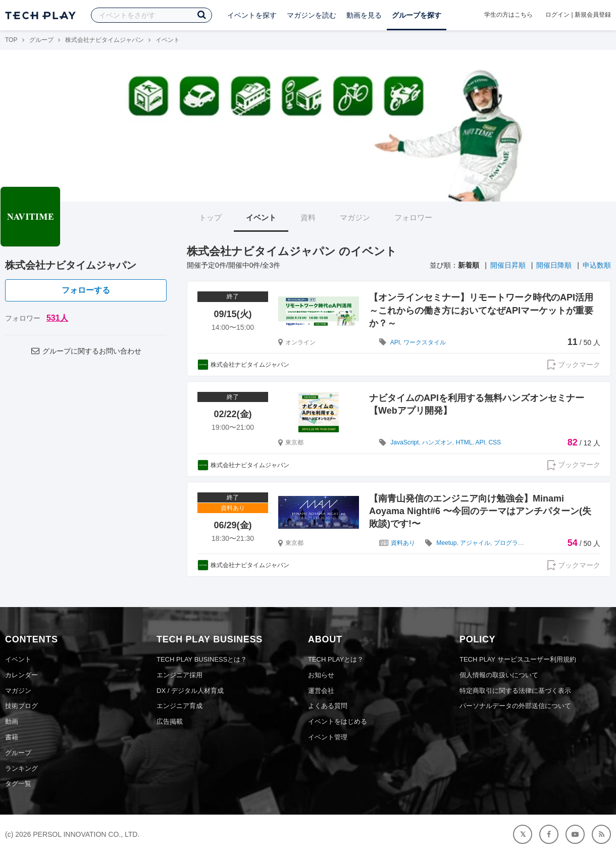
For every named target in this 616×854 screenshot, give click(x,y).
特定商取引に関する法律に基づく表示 (515, 691)
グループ (41, 40)
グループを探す (417, 15)
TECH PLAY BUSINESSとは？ (202, 659)
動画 (12, 721)
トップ (210, 217)
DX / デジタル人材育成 (190, 691)
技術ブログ (21, 706)
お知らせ (321, 675)
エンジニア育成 (179, 706)
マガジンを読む (312, 15)
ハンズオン (437, 442)
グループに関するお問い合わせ (86, 351)
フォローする (86, 290)
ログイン (557, 15)
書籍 (12, 737)
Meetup (446, 543)
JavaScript (404, 442)
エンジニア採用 (179, 675)
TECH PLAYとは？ (336, 659)
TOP (11, 40)
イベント (261, 217)
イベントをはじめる (338, 721)
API (395, 342)
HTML (464, 442)
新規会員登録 (593, 15)
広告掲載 (170, 721)
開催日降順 (554, 265)
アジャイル (475, 543)
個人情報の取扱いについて (499, 675)
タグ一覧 (18, 784)
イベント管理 (328, 737)
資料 (308, 217)
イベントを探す (252, 15)
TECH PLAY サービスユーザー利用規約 (518, 659)
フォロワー (413, 217)
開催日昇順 (508, 265)
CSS (495, 442)
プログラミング (515, 543)
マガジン (355, 217)
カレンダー (21, 675)
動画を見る (364, 15)
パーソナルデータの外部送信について (515, 706)
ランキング (21, 768)
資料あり (403, 543)
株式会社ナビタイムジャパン (105, 40)
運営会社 (321, 691)
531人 (57, 318)
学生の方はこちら (508, 15)
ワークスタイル (425, 342)
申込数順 (597, 265)
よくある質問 (328, 706)
